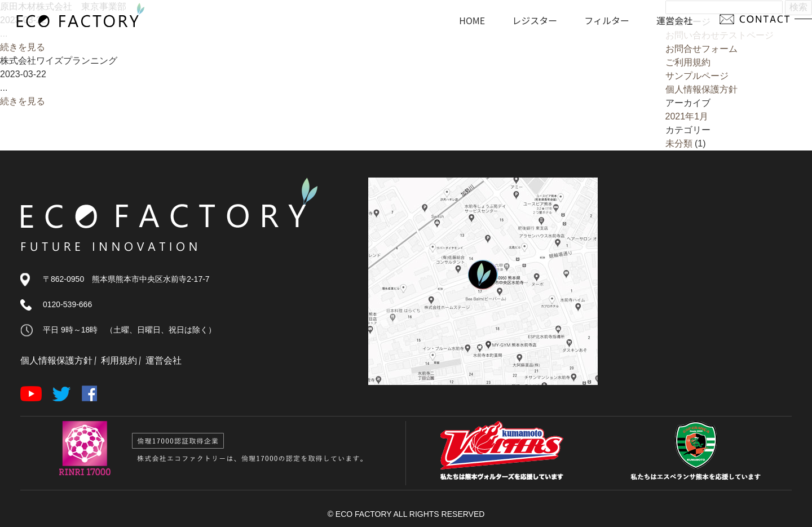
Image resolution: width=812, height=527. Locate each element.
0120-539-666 (67, 304)
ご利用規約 (688, 62)
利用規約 (119, 360)
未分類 (679, 143)
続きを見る (23, 47)
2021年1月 (687, 116)
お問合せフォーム (701, 49)
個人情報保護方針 (701, 89)
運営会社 (164, 360)
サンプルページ (697, 76)
